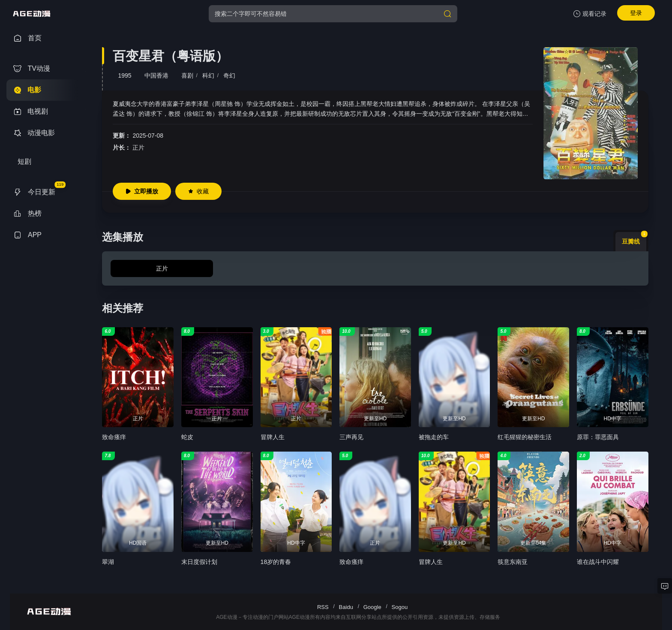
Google (372, 607)
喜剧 (187, 75)
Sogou (400, 607)
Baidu (346, 607)
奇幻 (229, 75)
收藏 (198, 191)
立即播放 (142, 191)
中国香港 (156, 75)
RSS (323, 607)
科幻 (208, 75)
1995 (124, 75)
